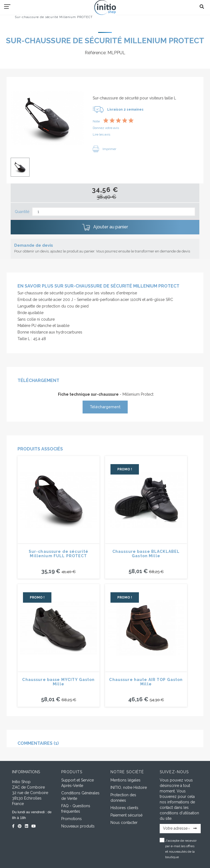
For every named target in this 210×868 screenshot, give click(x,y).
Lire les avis (101, 134)
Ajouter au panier (105, 227)
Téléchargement (105, 407)
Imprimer (104, 149)
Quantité (22, 212)
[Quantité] (114, 212)
